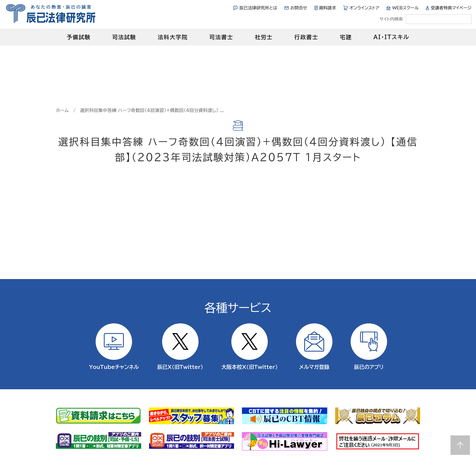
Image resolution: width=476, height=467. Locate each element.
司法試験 (124, 37)
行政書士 (306, 37)
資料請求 (328, 8)
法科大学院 (173, 37)
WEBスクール (405, 8)
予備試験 (78, 37)
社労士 (264, 37)
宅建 (346, 37)
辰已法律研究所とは (258, 8)
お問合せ (299, 8)
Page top (460, 445)
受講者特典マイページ (451, 8)
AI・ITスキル (391, 37)
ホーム (62, 110)
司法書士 (221, 37)
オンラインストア (364, 8)
